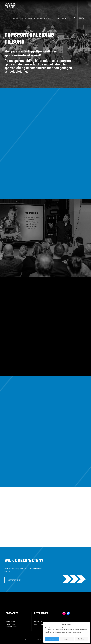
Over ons (15, 18)
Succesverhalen (29, 18)
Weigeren (67, 639)
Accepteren (52, 639)
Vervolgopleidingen (52, 18)
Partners (65, 18)
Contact (82, 18)
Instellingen (81, 639)
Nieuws (39, 18)
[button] (87, 624)
